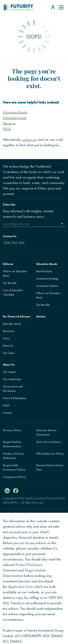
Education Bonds (47, 264)
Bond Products (44, 271)
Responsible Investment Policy (14, 467)
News (6, 338)
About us (9, 123)
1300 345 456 (14, 243)
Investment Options (47, 286)
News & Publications (15, 398)
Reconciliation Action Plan (50, 467)
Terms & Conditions (49, 442)
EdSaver (8, 264)
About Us (8, 346)
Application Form (20, 587)
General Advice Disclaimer (46, 432)
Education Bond (12, 324)
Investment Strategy (47, 279)
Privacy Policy (12, 430)
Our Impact (9, 372)
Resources (9, 331)
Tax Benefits (10, 283)
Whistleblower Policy (50, 454)
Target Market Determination (12, 444)
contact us (29, 139)
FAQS (6, 405)
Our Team (9, 353)
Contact (7, 413)
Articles (41, 316)
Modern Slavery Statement (13, 456)
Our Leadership (12, 379)
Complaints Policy (15, 477)
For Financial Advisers (17, 316)
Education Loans (15, 118)
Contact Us (10, 236)
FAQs (7, 129)
